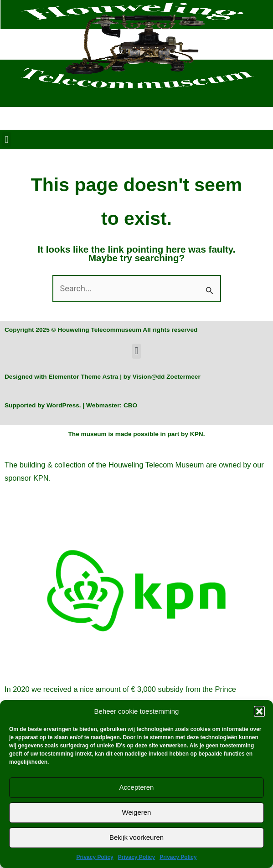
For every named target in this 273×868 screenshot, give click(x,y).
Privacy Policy (95, 857)
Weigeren (137, 812)
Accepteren (137, 787)
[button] (259, 711)
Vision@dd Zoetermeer (167, 377)
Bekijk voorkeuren (136, 837)
